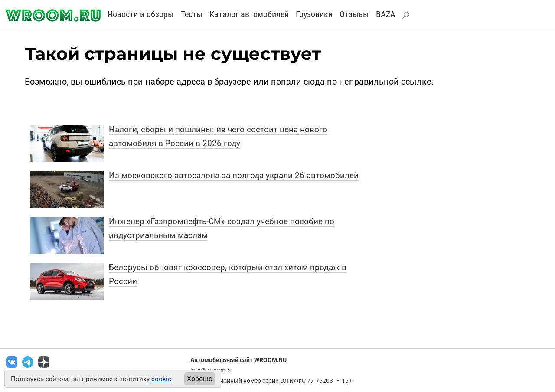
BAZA (386, 14)
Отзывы (354, 14)
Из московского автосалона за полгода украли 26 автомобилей (234, 175)
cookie (161, 379)
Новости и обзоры (141, 14)
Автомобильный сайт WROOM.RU (238, 360)
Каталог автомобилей (249, 14)
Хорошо (200, 379)
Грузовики (314, 14)
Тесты (192, 14)
